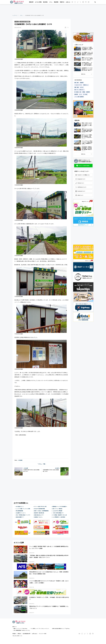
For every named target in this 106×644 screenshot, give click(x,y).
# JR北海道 (20, 460)
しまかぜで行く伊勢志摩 (57, 511)
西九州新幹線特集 (19, 511)
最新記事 (31, 2)
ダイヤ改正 (85, 94)
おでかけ (82, 87)
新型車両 (88, 92)
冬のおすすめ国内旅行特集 (39, 509)
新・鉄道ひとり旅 (78, 92)
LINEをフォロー (79, 195)
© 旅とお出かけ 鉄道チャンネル (17, 636)
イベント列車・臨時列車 (79, 97)
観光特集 (45, 2)
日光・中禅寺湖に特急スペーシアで (23, 515)
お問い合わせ (35, 634)
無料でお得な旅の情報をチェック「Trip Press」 (61, 628)
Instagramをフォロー (80, 179)
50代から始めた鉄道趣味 (25, 22)
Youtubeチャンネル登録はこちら (83, 175)
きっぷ (81, 94)
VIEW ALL (83, 74)
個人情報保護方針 (26, 634)
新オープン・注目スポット (79, 90)
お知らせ (68, 2)
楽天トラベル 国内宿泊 (57, 509)
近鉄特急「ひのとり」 (39, 517)
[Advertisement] (53, 9)
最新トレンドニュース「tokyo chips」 (21, 628)
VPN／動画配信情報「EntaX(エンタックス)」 (22, 630)
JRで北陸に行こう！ (20, 506)
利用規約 (14, 634)
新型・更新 (77, 87)
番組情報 (56, 2)
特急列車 (82, 83)
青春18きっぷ (86, 85)
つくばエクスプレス (78, 85)
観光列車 (76, 94)
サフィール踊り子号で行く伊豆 (40, 506)
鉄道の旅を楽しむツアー (39, 515)
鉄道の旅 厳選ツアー (20, 517)
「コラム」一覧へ (42, 464)
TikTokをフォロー (80, 183)
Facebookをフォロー (80, 191)
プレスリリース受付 (43, 634)
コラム (51, 2)
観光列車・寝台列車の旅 (39, 513)
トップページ (15, 15)
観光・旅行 (77, 83)
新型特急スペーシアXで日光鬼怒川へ (60, 506)
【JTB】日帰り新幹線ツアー (58, 513)
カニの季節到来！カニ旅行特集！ (59, 517)
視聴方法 (62, 2)
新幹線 (84, 92)
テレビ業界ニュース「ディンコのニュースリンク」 (40, 628)
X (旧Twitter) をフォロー (81, 187)
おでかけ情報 (38, 2)
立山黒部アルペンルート (21, 513)
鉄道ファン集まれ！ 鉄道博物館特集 (41, 511)
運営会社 (19, 634)
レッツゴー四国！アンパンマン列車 (23, 509)
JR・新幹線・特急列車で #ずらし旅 (60, 515)
